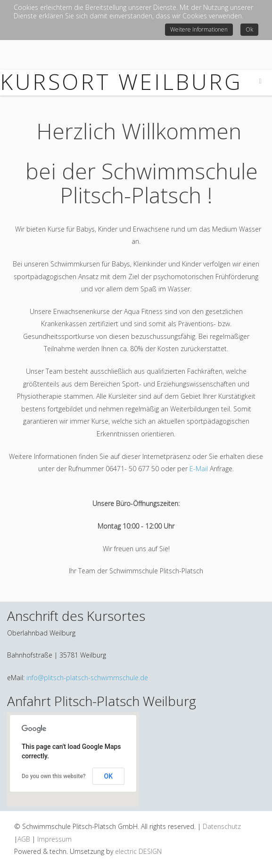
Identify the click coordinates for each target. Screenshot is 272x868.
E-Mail (199, 469)
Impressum (54, 839)
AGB (24, 839)
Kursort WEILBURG (121, 81)
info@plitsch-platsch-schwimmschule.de (87, 678)
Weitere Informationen (199, 29)
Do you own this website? (54, 776)
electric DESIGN (138, 851)
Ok (249, 29)
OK (109, 776)
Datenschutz (222, 826)
